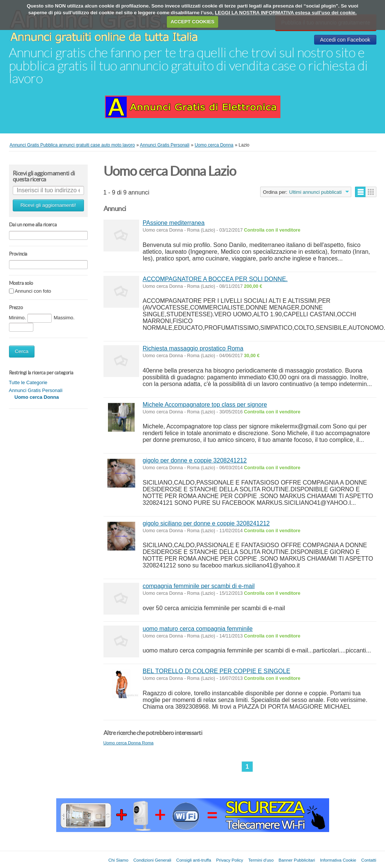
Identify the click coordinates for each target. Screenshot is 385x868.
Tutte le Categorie (28, 382)
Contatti (369, 860)
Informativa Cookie (338, 860)
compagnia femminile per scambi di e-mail (199, 586)
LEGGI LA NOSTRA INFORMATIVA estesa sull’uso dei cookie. (286, 13)
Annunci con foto (33, 291)
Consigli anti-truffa (194, 860)
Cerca (22, 351)
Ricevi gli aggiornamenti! (48, 205)
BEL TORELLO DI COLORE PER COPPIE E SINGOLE (217, 671)
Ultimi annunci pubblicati (315, 192)
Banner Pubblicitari (297, 860)
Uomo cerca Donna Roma (129, 743)
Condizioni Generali (152, 860)
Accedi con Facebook (345, 40)
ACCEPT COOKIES (192, 22)
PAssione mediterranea (174, 223)
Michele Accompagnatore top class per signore (205, 405)
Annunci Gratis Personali (36, 390)
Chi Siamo (118, 860)
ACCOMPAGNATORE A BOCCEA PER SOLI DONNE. (215, 279)
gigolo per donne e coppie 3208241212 (195, 460)
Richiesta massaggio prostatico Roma (193, 348)
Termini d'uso (261, 860)
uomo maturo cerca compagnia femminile (198, 629)
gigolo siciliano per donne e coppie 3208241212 (206, 523)
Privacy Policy (230, 860)
